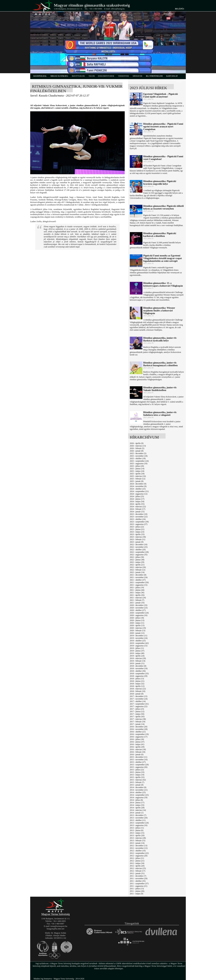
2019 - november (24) (139, 638)
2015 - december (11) (138, 757)
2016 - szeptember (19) (139, 734)
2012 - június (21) (137, 861)
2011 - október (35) (138, 881)
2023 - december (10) (139, 514)
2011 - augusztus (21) (139, 886)
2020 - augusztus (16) (139, 615)
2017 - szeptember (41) (139, 704)
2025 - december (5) (138, 453)
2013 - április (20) (137, 835)
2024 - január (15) (137, 512)
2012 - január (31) (137, 873)
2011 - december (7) (138, 876)
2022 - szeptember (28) (139, 552)
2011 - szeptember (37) (139, 884)
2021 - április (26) (137, 595)
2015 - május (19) (137, 775)
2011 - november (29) (139, 878)
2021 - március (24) (138, 598)
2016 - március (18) (138, 749)
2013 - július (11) (137, 828)
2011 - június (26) (137, 891)
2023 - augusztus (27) (139, 524)
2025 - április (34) (137, 474)
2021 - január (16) (137, 603)
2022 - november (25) (139, 547)
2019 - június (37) (137, 651)
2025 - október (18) (138, 458)
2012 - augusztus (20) (139, 856)
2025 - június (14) (137, 469)
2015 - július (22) (137, 770)
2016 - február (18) (138, 752)
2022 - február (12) (138, 570)
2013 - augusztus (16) (139, 825)
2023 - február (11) (137, 539)
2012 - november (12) (139, 848)
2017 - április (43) (137, 717)
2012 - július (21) (137, 858)
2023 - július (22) (137, 527)
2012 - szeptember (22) (139, 853)
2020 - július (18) (137, 618)
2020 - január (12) (137, 633)
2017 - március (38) (138, 719)
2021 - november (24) (139, 577)
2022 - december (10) (139, 544)
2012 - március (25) (138, 868)
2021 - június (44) (137, 590)
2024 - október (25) (138, 489)
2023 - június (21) (137, 529)
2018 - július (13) (137, 679)
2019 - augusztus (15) (139, 646)
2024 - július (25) (137, 496)
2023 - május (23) (137, 532)
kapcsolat (172, 76)
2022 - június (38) (137, 560)
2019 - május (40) (137, 653)
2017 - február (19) (138, 722)
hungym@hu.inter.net (56, 929)
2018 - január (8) (137, 694)
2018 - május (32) (137, 684)
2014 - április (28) (137, 808)
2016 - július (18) (137, 739)
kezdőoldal (40, 76)
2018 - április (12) (137, 686)
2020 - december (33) (139, 605)
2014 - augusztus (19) (139, 797)
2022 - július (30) (137, 557)
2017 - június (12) (137, 711)
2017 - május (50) (137, 714)
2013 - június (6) (137, 830)
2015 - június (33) (137, 772)
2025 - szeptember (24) (139, 461)
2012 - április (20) (137, 866)
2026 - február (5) (137, 448)
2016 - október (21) (138, 732)
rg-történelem (154, 76)
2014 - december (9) (138, 787)
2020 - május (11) (137, 623)
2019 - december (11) (138, 636)
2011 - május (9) (136, 894)
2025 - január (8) (137, 481)
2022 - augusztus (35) (139, 555)
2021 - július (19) (137, 587)
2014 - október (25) (138, 792)
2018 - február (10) (138, 691)
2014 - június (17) (137, 803)
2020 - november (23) (139, 608)
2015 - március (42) (138, 780)
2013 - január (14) (137, 843)
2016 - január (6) (137, 754)
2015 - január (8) (137, 785)
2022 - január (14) (137, 572)
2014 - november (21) (139, 790)
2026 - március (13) (138, 446)
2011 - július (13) (137, 889)
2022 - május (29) (137, 562)
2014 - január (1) (137, 813)
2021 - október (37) (138, 580)
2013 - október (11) (138, 820)
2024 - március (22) (138, 507)
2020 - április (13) (137, 625)
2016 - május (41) (137, 744)
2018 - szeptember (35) (139, 674)
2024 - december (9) (138, 484)
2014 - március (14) (138, 810)
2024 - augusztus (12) (139, 494)
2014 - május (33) (137, 805)
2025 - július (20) (137, 466)
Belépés (180, 9)
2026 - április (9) (137, 443)
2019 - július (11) (137, 648)
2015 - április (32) (137, 777)
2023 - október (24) (138, 519)
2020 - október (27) (138, 610)
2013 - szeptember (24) (139, 823)
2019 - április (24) (137, 656)
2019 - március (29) (138, 658)
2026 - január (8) (137, 451)
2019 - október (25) (138, 641)
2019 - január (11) (137, 663)
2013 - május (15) (137, 833)
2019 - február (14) (138, 661)
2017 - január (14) (137, 724)
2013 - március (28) (138, 838)
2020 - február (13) (138, 631)
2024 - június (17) (137, 499)
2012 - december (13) (139, 846)
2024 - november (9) (138, 486)
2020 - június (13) (137, 620)
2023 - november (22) (139, 517)
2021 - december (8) (138, 575)
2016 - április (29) (137, 747)
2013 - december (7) (138, 815)
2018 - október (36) (138, 671)
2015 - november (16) (139, 760)
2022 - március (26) (138, 567)
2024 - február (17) (138, 509)
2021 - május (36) (137, 593)
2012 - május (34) (137, 863)
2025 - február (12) (138, 479)
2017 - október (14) (138, 701)
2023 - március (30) (138, 537)
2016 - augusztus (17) (139, 737)
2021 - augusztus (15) (139, 585)
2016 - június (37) (137, 742)
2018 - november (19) (139, 668)
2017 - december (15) (139, 696)
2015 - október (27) (138, 762)
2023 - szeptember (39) (139, 522)
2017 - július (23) (137, 709)
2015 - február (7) (137, 782)
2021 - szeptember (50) (139, 582)
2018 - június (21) (137, 681)
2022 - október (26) (138, 550)
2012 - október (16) (138, 851)
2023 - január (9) (137, 542)
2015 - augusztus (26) (139, 767)
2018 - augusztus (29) (139, 676)
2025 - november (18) (139, 456)
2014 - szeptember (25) (139, 795)
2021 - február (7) (137, 600)
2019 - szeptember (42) (139, 643)
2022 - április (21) (137, 565)
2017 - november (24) (139, 699)
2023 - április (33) (137, 534)
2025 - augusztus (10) (139, 464)
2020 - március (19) (138, 628)
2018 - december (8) (138, 666)
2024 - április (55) (137, 504)
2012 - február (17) (138, 871)
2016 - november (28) (139, 729)
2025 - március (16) (138, 476)
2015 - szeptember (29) (139, 765)
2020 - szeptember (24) (139, 613)
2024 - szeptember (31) (139, 491)
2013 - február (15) (138, 841)
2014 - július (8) (136, 800)
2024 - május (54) (137, 501)
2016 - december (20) (139, 727)
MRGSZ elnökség (59, 76)
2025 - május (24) (137, 471)
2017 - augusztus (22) (139, 706)
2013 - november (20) (139, 818)
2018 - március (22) (138, 689)
